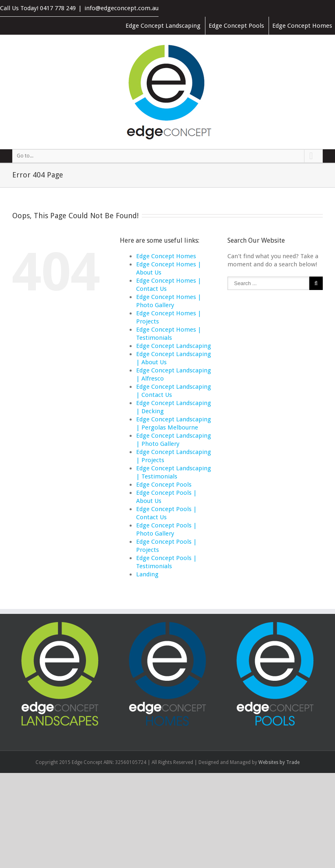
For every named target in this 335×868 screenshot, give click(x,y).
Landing (147, 574)
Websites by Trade (279, 762)
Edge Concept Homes (302, 26)
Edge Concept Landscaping (163, 26)
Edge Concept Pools (236, 26)
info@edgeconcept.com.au (121, 8)
